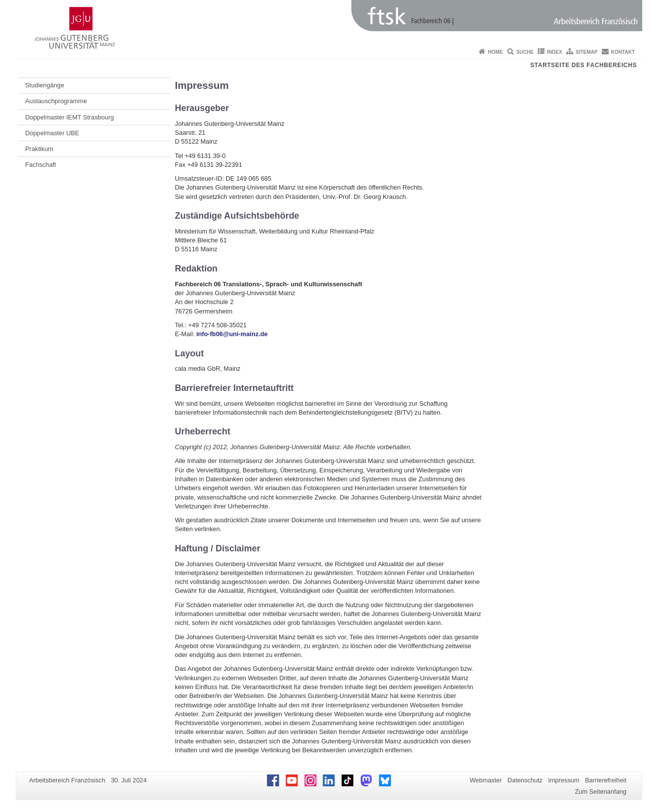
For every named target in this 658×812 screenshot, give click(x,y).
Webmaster (486, 780)
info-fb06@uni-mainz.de (232, 334)
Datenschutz (525, 780)
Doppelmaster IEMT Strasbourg (70, 117)
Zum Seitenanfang (601, 792)
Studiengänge (45, 85)
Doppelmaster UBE (52, 133)
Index (555, 52)
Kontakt (623, 52)
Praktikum (39, 149)
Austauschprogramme (56, 101)
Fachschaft (41, 165)
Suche (525, 52)
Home (495, 52)
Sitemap (586, 52)
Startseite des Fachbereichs (584, 65)
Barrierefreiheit (606, 780)
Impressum (564, 780)
